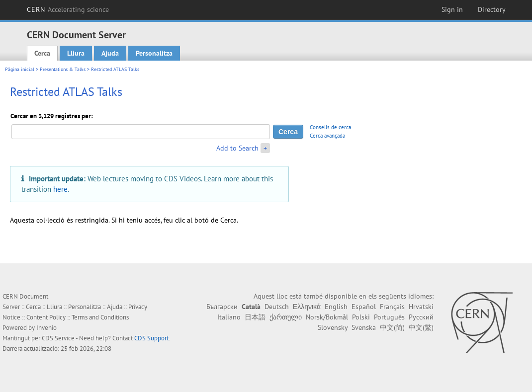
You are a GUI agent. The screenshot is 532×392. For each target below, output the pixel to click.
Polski (361, 317)
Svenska (364, 327)
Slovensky (333, 327)
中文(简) (392, 327)
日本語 (255, 317)
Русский (421, 317)
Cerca (42, 53)
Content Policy (46, 317)
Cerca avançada (327, 136)
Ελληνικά (307, 307)
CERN (68, 9)
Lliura (76, 53)
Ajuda (110, 53)
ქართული (286, 317)
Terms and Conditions (100, 317)
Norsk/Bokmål (327, 317)
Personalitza (154, 53)
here (60, 189)
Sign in (452, 9)
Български (222, 307)
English (336, 307)
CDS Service (58, 338)
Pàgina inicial (20, 69)
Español (364, 307)
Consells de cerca (330, 127)
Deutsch (277, 307)
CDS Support (151, 338)
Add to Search (237, 148)
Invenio (46, 328)
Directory (492, 9)
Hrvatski (421, 307)
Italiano (229, 317)
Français (392, 307)
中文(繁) (421, 327)
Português (389, 317)
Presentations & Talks (63, 69)
